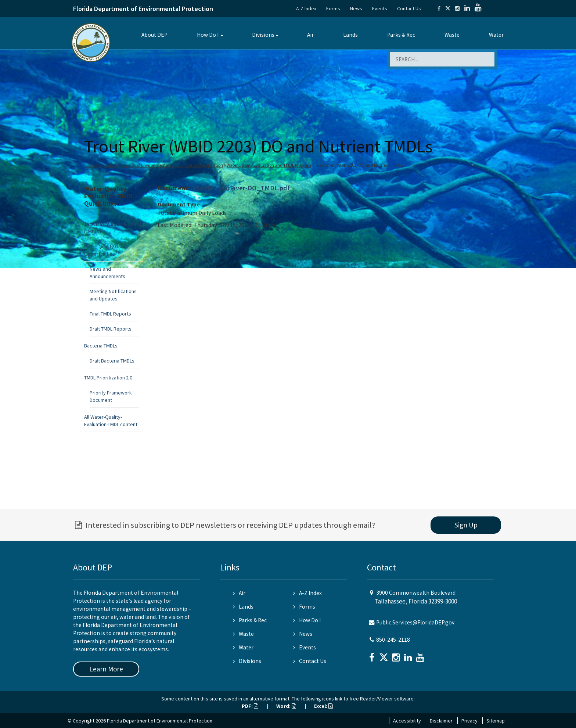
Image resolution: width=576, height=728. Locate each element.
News (356, 8)
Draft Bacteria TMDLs (112, 361)
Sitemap (496, 721)
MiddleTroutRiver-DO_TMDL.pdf (241, 188)
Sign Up (466, 525)
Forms (333, 8)
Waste (452, 35)
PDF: (250, 706)
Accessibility (407, 721)
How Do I (208, 35)
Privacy (469, 721)
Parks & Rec (401, 35)
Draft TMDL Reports (111, 329)
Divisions (263, 35)
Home (91, 165)
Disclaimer (441, 721)
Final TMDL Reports (110, 314)
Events (380, 8)
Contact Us (409, 8)
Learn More (106, 669)
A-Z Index (306, 8)
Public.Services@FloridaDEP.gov (415, 622)
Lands (350, 35)
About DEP (154, 35)
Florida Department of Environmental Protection (143, 9)
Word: (286, 706)
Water (496, 35)
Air (310, 35)
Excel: (323, 706)
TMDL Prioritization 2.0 (108, 378)
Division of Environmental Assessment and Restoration (172, 165)
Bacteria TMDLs (101, 346)
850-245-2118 (393, 640)
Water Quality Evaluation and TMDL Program (269, 165)
